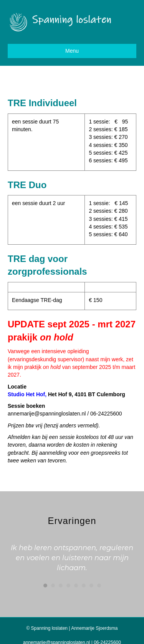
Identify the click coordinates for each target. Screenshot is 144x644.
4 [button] (68, 586)
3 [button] (61, 586)
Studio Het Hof (26, 394)
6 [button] (84, 586)
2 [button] (53, 586)
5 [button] (76, 586)
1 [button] (45, 586)
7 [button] (91, 586)
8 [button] (99, 586)
